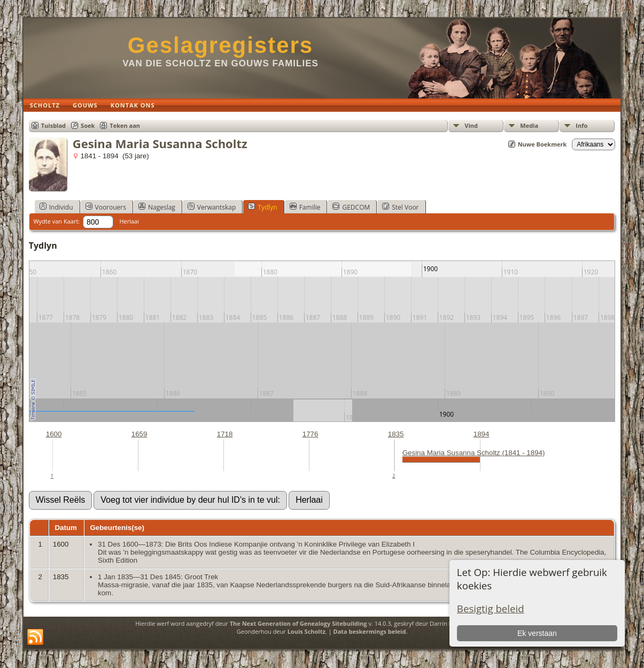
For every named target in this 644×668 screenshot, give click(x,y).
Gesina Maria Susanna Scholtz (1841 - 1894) (474, 453)
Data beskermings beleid (370, 631)
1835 (396, 434)
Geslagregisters (221, 45)
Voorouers (106, 207)
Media (529, 125)
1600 (54, 434)
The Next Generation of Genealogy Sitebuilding (298, 623)
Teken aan (125, 125)
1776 (311, 434)
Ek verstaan (537, 633)
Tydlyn (262, 207)
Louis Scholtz (307, 631)
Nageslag (157, 207)
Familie (305, 207)
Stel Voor (400, 207)
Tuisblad (53, 125)
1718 (225, 434)
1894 (482, 434)
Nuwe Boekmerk (542, 144)
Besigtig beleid (491, 608)
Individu (56, 207)
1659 (139, 434)
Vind (471, 125)
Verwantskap (212, 207)
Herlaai (129, 221)
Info (581, 125)
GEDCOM (351, 207)
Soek (88, 125)
